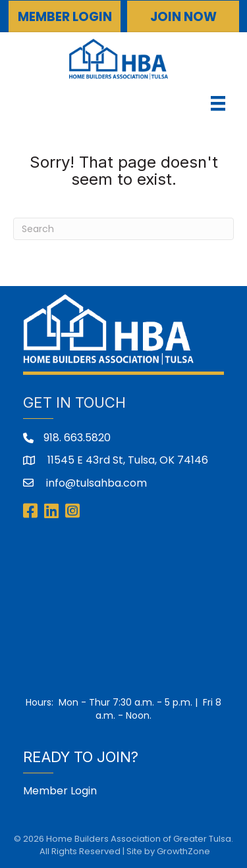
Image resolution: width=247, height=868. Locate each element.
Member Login (60, 791)
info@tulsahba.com (95, 483)
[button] (65, 16)
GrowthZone (183, 851)
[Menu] (218, 103)
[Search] (123, 229)
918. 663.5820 (77, 438)
